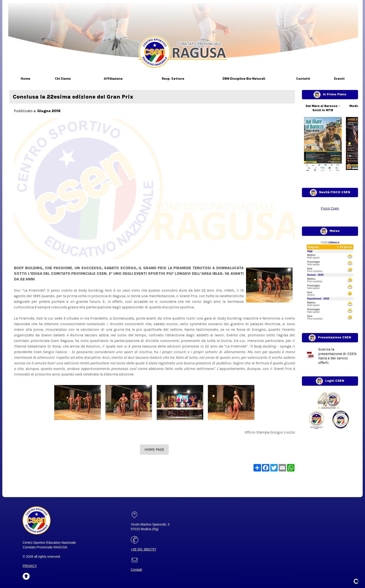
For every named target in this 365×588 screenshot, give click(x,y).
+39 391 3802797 (144, 549)
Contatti (136, 570)
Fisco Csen (330, 208)
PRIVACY (30, 566)
